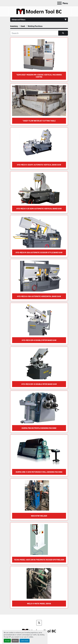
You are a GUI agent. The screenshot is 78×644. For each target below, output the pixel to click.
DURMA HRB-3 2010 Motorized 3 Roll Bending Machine (39, 472)
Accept (7, 641)
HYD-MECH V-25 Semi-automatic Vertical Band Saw (39, 209)
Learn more (25, 641)
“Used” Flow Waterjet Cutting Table (39, 121)
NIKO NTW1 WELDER (39, 516)
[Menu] (59, 3)
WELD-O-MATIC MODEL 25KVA (39, 603)
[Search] (34, 33)
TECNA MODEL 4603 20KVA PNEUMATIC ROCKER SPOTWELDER (39, 560)
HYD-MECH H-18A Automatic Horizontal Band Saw (39, 296)
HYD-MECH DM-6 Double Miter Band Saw (39, 340)
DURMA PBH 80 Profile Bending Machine (39, 428)
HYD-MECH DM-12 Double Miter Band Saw (39, 384)
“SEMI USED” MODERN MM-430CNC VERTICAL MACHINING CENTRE (39, 76)
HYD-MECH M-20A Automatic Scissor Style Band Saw (39, 252)
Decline (15, 641)
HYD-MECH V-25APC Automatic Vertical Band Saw (39, 165)
